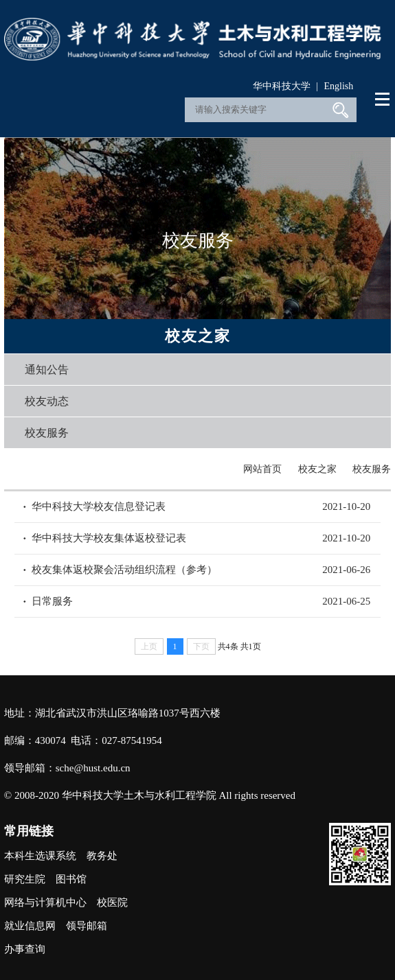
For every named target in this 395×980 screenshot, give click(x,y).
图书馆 (71, 879)
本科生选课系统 (40, 856)
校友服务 (47, 433)
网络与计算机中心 (45, 902)
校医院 (112, 902)
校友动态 (47, 401)
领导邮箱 (87, 926)
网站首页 (262, 469)
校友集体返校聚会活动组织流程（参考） (124, 570)
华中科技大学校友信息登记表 (99, 506)
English (338, 86)
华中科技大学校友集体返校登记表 (109, 538)
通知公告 (47, 370)
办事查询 (25, 949)
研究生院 (25, 879)
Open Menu (383, 100)
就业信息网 (30, 926)
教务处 (102, 856)
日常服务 (52, 601)
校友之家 (317, 469)
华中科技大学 (282, 86)
